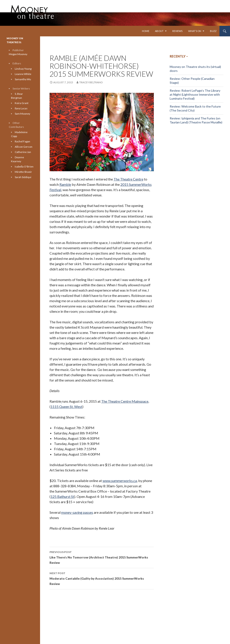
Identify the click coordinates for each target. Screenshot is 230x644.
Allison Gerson (24, 147)
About (159, 31)
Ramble (65, 184)
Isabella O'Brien (24, 167)
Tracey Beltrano (91, 82)
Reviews (177, 31)
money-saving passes (77, 512)
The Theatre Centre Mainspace (125, 401)
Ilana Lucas (21, 108)
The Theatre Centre (128, 179)
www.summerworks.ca (120, 481)
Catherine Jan (23, 152)
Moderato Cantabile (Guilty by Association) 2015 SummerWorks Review (102, 578)
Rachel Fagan (22, 141)
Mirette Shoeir (23, 172)
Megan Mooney (18, 54)
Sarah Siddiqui (23, 177)
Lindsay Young (23, 69)
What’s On (195, 31)
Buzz (213, 31)
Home (146, 31)
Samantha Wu (23, 79)
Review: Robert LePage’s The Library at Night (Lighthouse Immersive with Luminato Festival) (195, 94)
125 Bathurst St (62, 496)
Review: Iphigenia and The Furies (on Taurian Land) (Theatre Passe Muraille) (196, 120)
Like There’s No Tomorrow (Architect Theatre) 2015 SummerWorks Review (102, 557)
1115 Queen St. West (66, 407)
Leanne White (23, 74)
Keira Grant (22, 103)
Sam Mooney (22, 114)
